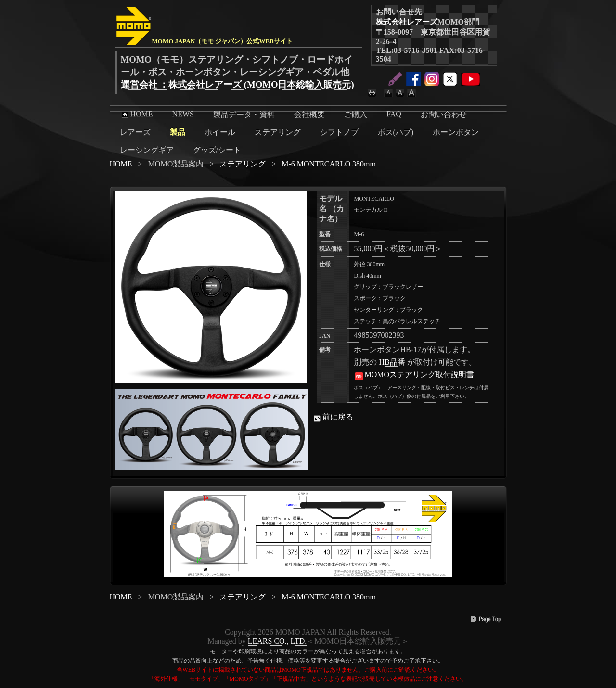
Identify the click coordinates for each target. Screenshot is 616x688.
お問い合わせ (444, 114)
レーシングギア (147, 150)
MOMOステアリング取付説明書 (414, 375)
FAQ (394, 114)
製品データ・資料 (244, 114)
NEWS (183, 114)
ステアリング (278, 132)
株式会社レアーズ (407, 22)
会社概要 (309, 114)
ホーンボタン (456, 132)
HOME (136, 114)
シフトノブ (339, 132)
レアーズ (135, 132)
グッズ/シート (217, 150)
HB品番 (392, 362)
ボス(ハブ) (396, 132)
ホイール (220, 132)
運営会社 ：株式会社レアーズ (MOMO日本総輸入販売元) (237, 84)
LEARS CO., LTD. (277, 641)
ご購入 (356, 114)
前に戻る (333, 417)
